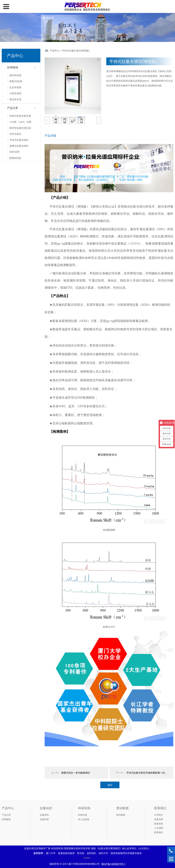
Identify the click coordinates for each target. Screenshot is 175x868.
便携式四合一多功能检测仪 (76, 773)
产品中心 (55, 51)
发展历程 (159, 819)
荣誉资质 (159, 824)
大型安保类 (15, 93)
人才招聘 (159, 828)
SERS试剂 (15, 152)
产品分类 (12, 108)
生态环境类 (15, 87)
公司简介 (159, 815)
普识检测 (121, 815)
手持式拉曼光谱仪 (19, 140)
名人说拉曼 (84, 819)
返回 (110, 785)
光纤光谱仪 (15, 134)
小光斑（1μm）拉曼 (20, 122)
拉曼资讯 (44, 815)
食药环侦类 (15, 75)
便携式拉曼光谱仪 (19, 146)
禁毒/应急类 (16, 81)
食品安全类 (15, 99)
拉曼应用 (44, 819)
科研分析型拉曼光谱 (20, 116)
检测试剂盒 (15, 158)
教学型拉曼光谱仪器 (20, 128)
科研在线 (83, 815)
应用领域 (12, 67)
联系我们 (159, 832)
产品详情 (50, 136)
